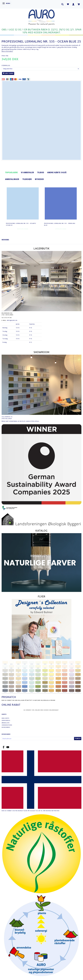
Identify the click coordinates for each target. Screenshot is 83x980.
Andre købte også (57, 173)
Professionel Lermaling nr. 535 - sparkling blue (60, 224)
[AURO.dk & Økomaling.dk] (42, 17)
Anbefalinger (12, 179)
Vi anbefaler (27, 173)
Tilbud (41, 173)
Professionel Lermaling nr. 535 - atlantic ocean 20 (21, 224)
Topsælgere (11, 173)
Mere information (7, 51)
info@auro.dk (12, 320)
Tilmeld (78, 739)
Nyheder (39, 179)
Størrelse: (6, 65)
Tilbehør (27, 179)
